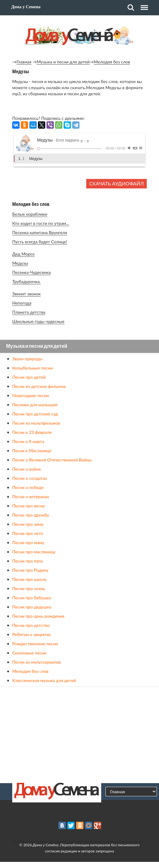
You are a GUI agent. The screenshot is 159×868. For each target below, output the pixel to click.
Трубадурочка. (26, 281)
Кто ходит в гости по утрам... (41, 223)
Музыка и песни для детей (63, 62)
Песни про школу (30, 579)
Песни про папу (28, 561)
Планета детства (29, 312)
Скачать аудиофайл (116, 183)
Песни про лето (28, 533)
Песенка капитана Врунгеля (40, 232)
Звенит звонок (26, 294)
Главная (24, 62)
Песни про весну (29, 506)
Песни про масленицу (34, 552)
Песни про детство (31, 625)
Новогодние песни (31, 395)
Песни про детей (29, 377)
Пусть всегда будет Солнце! (40, 242)
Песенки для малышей (35, 405)
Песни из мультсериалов (37, 662)
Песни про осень (29, 588)
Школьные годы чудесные (38, 321)
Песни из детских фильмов (39, 386)
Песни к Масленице (32, 451)
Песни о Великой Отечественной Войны (52, 460)
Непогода (22, 303)
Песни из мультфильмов (36, 423)
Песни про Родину (30, 570)
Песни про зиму (28, 524)
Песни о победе (28, 487)
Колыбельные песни (32, 368)
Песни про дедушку (32, 607)
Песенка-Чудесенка (31, 272)
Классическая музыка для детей (44, 680)
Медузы (20, 263)
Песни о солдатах (30, 478)
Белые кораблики (30, 214)
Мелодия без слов (112, 62)
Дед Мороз (23, 254)
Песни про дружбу (31, 515)
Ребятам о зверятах (31, 634)
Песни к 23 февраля (32, 432)
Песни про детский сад (35, 414)
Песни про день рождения (38, 616)
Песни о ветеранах (31, 497)
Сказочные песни (29, 653)
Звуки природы (27, 359)
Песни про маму (28, 542)
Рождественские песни (35, 644)
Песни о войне (26, 469)
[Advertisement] (79, 734)
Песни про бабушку (32, 598)
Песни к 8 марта (28, 441)
